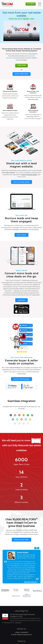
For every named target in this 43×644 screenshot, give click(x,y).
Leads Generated (21, 490)
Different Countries (21, 502)
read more (18, 623)
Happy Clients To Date (21, 464)
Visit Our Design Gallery (21, 182)
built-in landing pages (29, 175)
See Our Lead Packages (21, 379)
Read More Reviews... (31, 582)
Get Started (31, 4)
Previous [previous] (35, 548)
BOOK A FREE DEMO (22, 74)
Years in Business (21, 477)
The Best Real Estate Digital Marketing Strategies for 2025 (22, 615)
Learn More (21, 300)
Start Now (21, 65)
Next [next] (38, 548)
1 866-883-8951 (24, 632)
